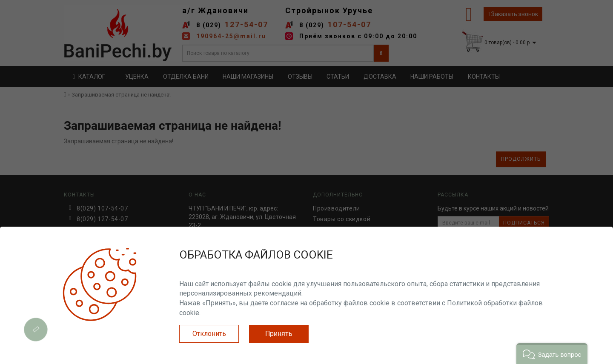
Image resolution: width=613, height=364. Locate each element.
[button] (552, 354)
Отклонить (209, 334)
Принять (279, 334)
